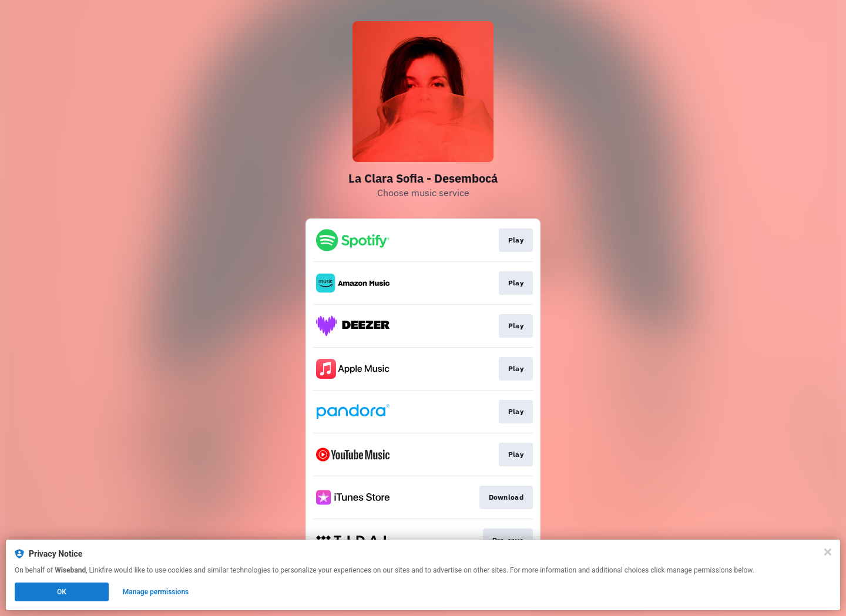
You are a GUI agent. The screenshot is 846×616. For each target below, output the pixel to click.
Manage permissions (156, 592)
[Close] (828, 552)
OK (62, 592)
